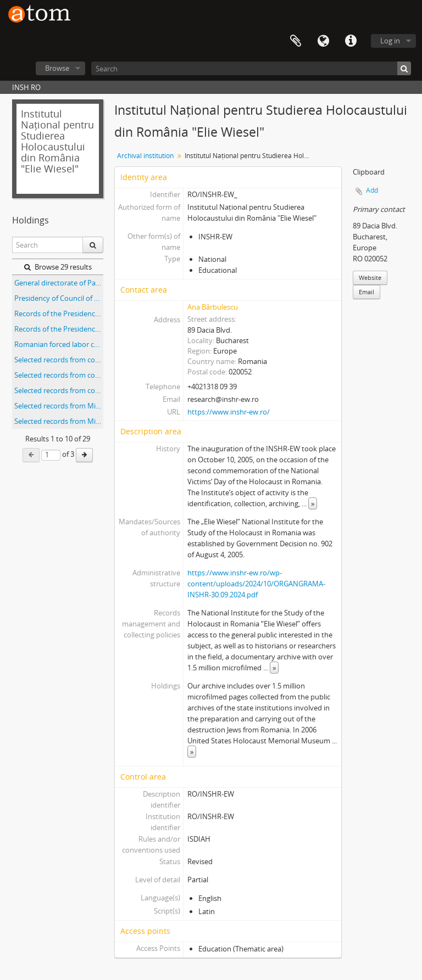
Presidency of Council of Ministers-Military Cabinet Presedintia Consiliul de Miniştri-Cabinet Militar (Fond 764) (59, 298)
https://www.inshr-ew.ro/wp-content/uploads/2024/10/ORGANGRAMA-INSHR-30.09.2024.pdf (256, 584)
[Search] (251, 68)
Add (372, 190)
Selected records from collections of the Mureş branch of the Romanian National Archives (59, 375)
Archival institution (145, 156)
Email (367, 292)
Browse (57, 68)
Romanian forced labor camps (59, 344)
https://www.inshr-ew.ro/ (229, 412)
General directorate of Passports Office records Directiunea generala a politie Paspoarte (59, 283)
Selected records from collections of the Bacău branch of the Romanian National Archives (59, 360)
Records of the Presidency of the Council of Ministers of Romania (59, 313)
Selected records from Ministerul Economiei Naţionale (59, 421)
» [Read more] (313, 503)
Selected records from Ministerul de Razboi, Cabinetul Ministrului (59, 406)
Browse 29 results (58, 267)
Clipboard (296, 41)
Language (323, 41)
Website (370, 278)
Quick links (351, 41)
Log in (390, 41)
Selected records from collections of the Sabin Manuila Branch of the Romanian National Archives (59, 390)
